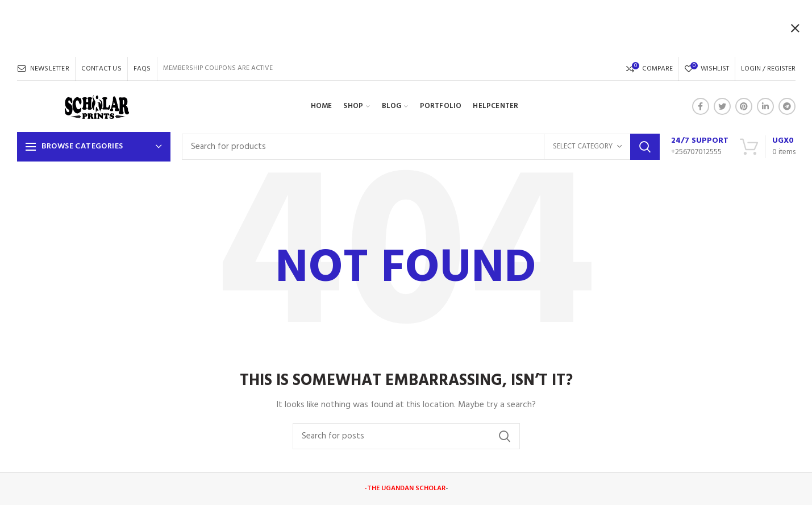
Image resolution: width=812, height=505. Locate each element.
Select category (583, 146)
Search (645, 147)
